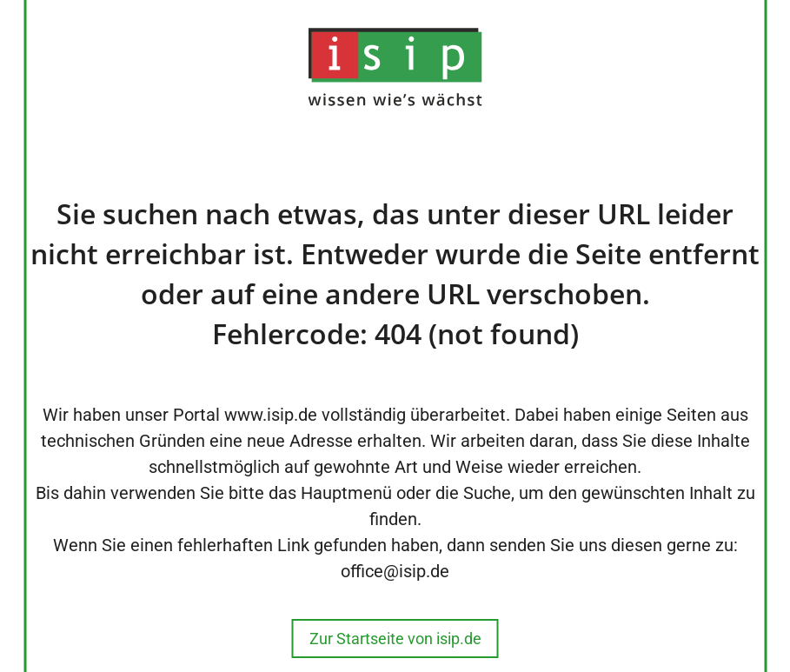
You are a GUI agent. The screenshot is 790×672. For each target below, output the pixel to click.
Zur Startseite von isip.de (395, 639)
